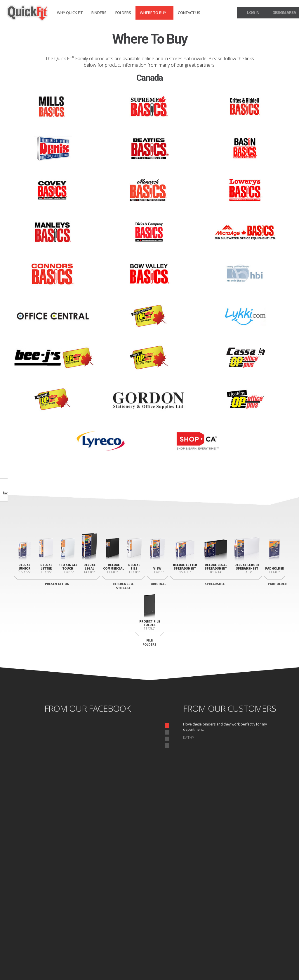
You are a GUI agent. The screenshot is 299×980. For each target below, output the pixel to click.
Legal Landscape (188, 915)
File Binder (121, 920)
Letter (180, 908)
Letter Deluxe (60, 901)
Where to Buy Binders (270, 905)
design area (284, 12)
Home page (20, 964)
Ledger (181, 922)
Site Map (64, 964)
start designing (150, 836)
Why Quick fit (70, 13)
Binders (99, 13)
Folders (123, 13)
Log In (280, 934)
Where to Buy (153, 13)
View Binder (122, 894)
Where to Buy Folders (270, 915)
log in (253, 12)
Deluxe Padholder (190, 894)
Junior (55, 894)
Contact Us (189, 13)
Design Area (272, 928)
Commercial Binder (127, 913)
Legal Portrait (61, 908)
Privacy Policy (43, 964)
